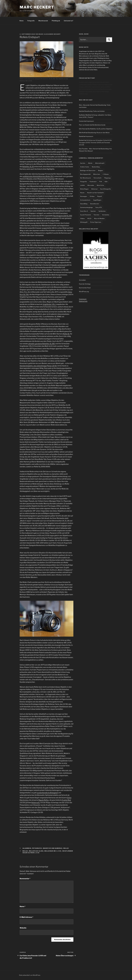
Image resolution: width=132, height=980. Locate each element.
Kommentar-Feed (85, 288)
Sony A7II (99, 207)
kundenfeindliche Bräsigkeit (47, 793)
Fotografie (31, 21)
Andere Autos (85, 167)
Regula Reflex (44, 800)
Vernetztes (106, 215)
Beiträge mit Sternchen (88, 170)
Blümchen (97, 174)
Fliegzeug (107, 178)
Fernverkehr (98, 178)
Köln (106, 182)
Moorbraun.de (43, 21)
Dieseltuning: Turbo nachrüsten (94, 111)
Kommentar (25, 879)
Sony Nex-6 (84, 211)
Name (23, 906)
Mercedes (91, 185)
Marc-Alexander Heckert (50, 34)
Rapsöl (100, 196)
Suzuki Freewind (85, 215)
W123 (89, 218)
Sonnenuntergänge (86, 207)
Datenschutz (83, 301)
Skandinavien (95, 204)
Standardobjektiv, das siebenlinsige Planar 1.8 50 (38, 366)
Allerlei (90, 163)
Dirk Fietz (82, 129)
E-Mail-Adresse (26, 917)
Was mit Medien (99, 218)
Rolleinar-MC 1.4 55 (53, 851)
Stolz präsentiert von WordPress (30, 975)
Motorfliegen (84, 189)
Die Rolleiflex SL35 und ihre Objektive (100, 129)
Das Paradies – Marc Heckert (89, 149)
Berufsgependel (85, 174)
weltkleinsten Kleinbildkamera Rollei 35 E (38, 176)
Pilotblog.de (56, 21)
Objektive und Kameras (53, 848)
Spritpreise (102, 211)
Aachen (83, 163)
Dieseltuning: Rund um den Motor (99, 133)
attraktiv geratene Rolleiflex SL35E (41, 344)
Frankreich (93, 182)
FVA (101, 182)
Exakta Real (66, 800)
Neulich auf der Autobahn (95, 193)
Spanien (93, 211)
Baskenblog (96, 167)
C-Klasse (106, 174)
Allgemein (27, 848)
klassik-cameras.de (59, 265)
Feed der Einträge (85, 284)
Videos (82, 218)
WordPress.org (84, 291)
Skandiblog (84, 204)
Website (23, 928)
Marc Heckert (37, 7)
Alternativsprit (100, 163)
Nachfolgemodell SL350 (63, 216)
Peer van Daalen (84, 125)
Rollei (66, 848)
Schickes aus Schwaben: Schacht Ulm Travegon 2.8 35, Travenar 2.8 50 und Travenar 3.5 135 (95, 143)
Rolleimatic (36, 803)
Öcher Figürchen (96, 222)
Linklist (82, 185)
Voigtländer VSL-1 (49, 304)
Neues (82, 193)
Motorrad (94, 189)
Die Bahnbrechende (99, 125)
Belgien (101, 170)
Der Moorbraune (86, 178)
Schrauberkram (85, 200)
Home (21, 21)
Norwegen (84, 196)
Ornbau (92, 196)
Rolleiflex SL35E (36, 851)
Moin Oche (100, 185)
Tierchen (96, 215)
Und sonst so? (68, 21)
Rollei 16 (66, 334)
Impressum (90, 121)
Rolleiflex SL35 (28, 167)
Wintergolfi (84, 222)
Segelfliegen (97, 200)
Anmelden (82, 280)
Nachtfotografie (105, 189)
